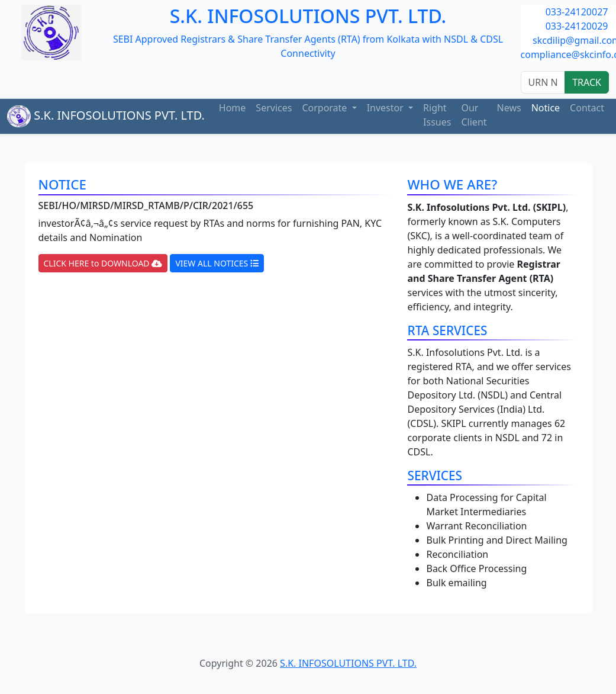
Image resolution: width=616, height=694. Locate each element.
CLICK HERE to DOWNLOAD (103, 263)
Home (233, 108)
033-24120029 (577, 26)
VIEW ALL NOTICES (217, 263)
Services (274, 108)
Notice (546, 108)
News (509, 108)
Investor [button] (386, 108)
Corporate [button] (325, 108)
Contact (587, 108)
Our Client (474, 115)
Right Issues (437, 115)
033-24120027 (577, 12)
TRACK (587, 82)
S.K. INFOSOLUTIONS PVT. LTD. (106, 116)
